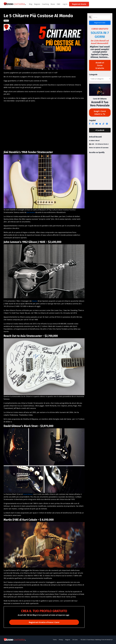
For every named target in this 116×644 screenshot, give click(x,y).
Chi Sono (75, 640)
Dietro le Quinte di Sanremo (99, 149)
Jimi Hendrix (31, 212)
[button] (81, 4)
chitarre (6, 21)
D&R (60, 4)
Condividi (100, 132)
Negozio (38, 4)
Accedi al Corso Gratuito (100, 66)
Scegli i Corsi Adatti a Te (100, 114)
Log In (66, 4)
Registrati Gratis (100, 23)
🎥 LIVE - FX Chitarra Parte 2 (99, 145)
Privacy (61, 640)
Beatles (35, 301)
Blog (31, 4)
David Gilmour (29, 494)
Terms (55, 640)
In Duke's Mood (94, 142)
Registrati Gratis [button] (81, 4)
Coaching (46, 4)
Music (54, 4)
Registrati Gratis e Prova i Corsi (44, 622)
